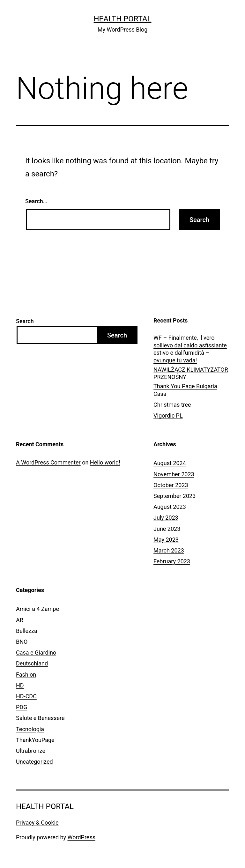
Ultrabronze (31, 751)
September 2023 (174, 496)
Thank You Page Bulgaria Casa (185, 390)
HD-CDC (26, 696)
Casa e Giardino (36, 653)
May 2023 (166, 540)
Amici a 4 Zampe (37, 609)
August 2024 (170, 463)
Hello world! (105, 462)
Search (25, 321)
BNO (22, 642)
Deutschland (32, 663)
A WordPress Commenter (48, 462)
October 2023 (171, 485)
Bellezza (27, 631)
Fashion (26, 675)
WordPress (82, 837)
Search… (36, 201)
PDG (22, 707)
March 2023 (169, 550)
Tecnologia (30, 729)
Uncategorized (34, 762)
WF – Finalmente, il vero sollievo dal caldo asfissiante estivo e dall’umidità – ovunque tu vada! (190, 349)
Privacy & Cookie (37, 823)
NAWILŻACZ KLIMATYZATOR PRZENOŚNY (191, 373)
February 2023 (172, 561)
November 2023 (174, 474)
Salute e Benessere (40, 718)
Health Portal (123, 19)
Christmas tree (172, 405)
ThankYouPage (35, 740)
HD (20, 685)
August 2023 (170, 507)
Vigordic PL (168, 415)
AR (20, 620)
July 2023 (166, 518)
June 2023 (167, 529)
